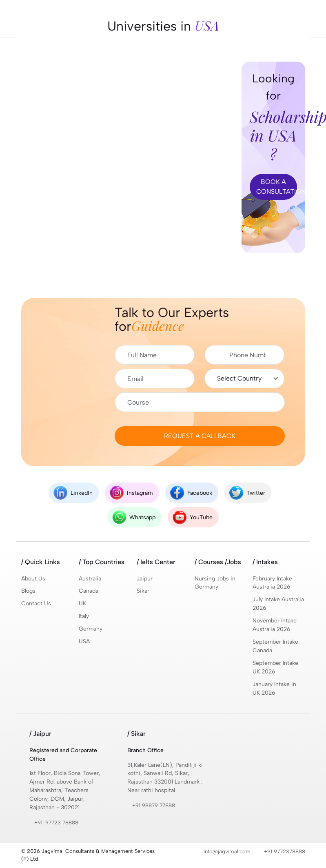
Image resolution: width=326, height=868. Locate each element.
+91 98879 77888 (154, 806)
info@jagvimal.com (227, 852)
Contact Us (36, 604)
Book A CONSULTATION (277, 187)
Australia (90, 579)
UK (83, 604)
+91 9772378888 (285, 852)
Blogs (28, 591)
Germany (91, 629)
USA (84, 642)
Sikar (143, 591)
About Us (33, 579)
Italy (84, 617)
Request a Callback (200, 436)
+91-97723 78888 (56, 823)
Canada (89, 591)
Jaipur (145, 579)
